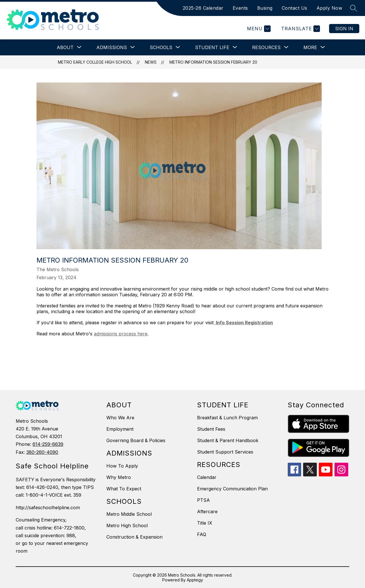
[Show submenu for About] (65, 47)
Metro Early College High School (95, 62)
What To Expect (124, 489)
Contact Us (295, 8)
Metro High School (127, 525)
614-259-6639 (48, 444)
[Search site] (354, 8)
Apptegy (195, 580)
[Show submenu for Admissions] (112, 47)
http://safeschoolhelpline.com (48, 508)
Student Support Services (225, 452)
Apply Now (329, 8)
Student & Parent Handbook (228, 440)
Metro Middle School (129, 514)
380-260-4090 (42, 452)
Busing (265, 8)
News (151, 62)
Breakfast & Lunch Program (227, 418)
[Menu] (258, 29)
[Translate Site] (300, 29)
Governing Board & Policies (136, 440)
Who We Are (120, 418)
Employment (120, 429)
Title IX (205, 523)
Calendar (207, 477)
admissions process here (121, 334)
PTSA (203, 500)
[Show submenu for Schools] (161, 47)
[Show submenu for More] (310, 47)
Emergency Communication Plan (232, 489)
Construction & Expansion (134, 537)
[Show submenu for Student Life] (212, 47)
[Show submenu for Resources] (266, 47)
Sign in (344, 29)
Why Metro (119, 477)
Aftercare (207, 512)
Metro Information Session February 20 (213, 62)
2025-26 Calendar (203, 8)
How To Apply (122, 466)
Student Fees (211, 429)
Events (240, 8)
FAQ (202, 534)
